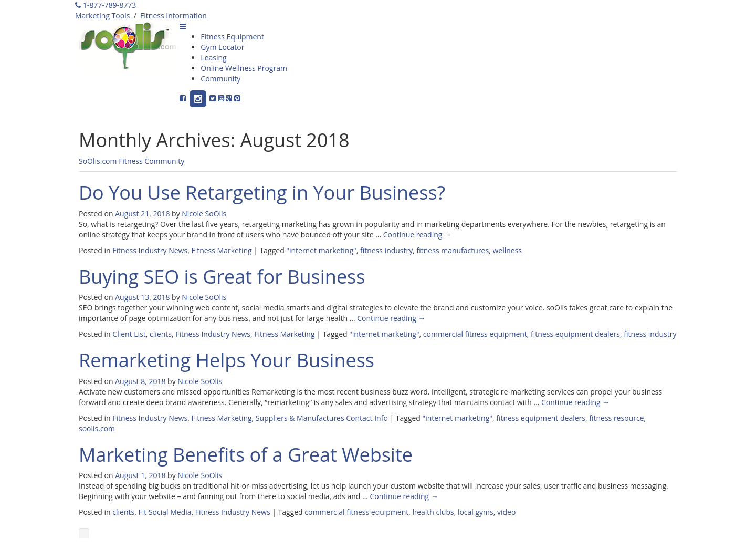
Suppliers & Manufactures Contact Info (322, 418)
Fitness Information (174, 15)
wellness (507, 250)
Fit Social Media (165, 512)
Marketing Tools (102, 15)
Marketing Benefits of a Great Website (246, 455)
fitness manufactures (453, 250)
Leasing (213, 58)
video (506, 512)
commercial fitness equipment (475, 334)
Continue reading (417, 235)
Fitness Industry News (150, 250)
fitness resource (616, 418)
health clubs (433, 512)
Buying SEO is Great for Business (222, 277)
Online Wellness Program (244, 68)
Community (220, 79)
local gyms (476, 512)
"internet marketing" (321, 250)
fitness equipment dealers (575, 334)
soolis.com (97, 428)
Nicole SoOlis (204, 214)
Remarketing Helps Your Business (227, 360)
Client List (129, 334)
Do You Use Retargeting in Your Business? (262, 193)
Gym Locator (222, 47)
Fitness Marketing (221, 250)
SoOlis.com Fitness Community (132, 161)
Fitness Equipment (232, 37)
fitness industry (386, 250)
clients (161, 334)
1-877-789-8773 (106, 5)
